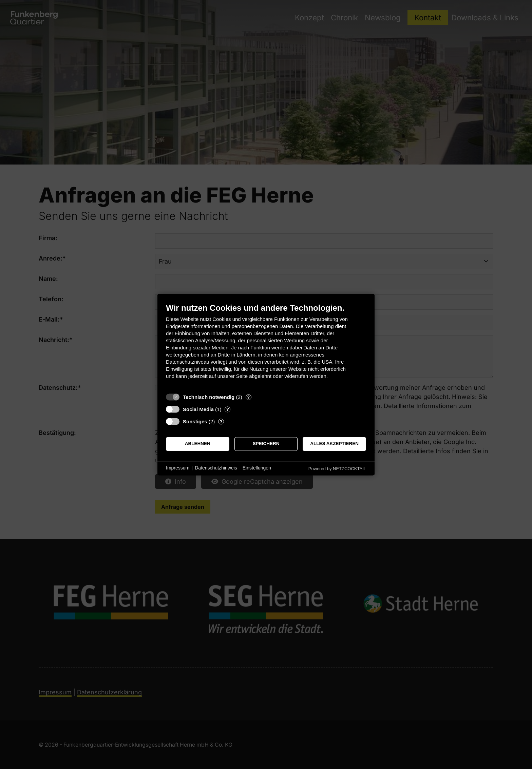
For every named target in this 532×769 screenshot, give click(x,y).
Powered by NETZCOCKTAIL (337, 469)
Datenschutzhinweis (216, 468)
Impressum (178, 468)
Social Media (198, 409)
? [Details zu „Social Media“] (228, 409)
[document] (266, 346)
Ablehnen (198, 444)
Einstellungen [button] (257, 468)
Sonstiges (195, 421)
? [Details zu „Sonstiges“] (221, 421)
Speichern (266, 444)
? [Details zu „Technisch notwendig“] (248, 397)
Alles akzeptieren (334, 444)
